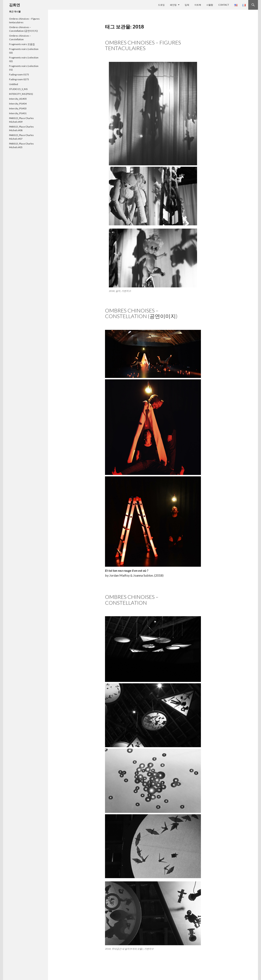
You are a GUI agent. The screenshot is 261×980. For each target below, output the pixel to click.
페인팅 (173, 5)
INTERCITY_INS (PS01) (21, 94)
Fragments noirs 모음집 (22, 44)
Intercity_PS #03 (18, 108)
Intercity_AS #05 (18, 99)
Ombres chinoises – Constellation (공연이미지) (141, 313)
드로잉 (161, 5)
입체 (187, 5)
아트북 (198, 5)
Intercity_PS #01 (18, 113)
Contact (224, 5)
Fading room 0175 (19, 74)
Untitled (14, 84)
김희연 (15, 5)
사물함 (210, 5)
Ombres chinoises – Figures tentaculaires (143, 45)
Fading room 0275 (19, 79)
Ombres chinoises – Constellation (132, 600)
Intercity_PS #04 (18, 104)
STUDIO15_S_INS (18, 89)
